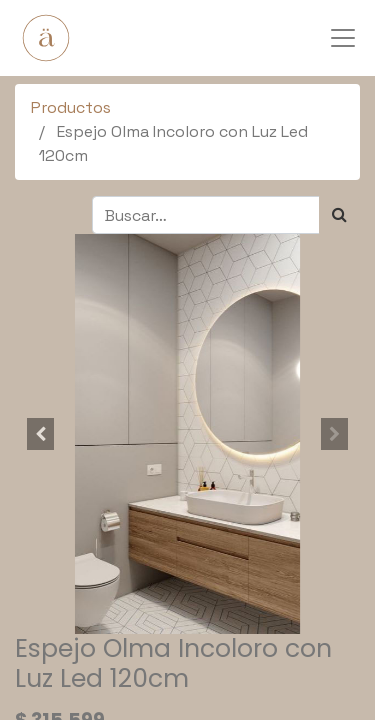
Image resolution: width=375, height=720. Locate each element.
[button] (41, 434)
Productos (71, 107)
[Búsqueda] (339, 215)
